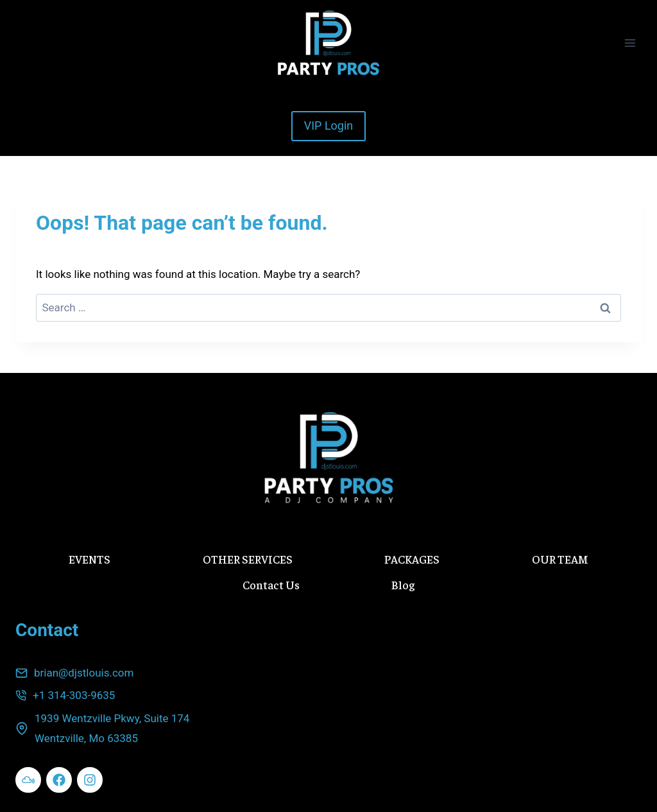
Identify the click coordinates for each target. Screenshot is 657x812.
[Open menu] (630, 43)
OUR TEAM (560, 559)
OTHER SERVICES (248, 559)
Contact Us (271, 584)
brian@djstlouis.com (84, 673)
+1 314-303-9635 (74, 695)
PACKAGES (412, 559)
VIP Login (329, 125)
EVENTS (90, 559)
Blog (403, 584)
